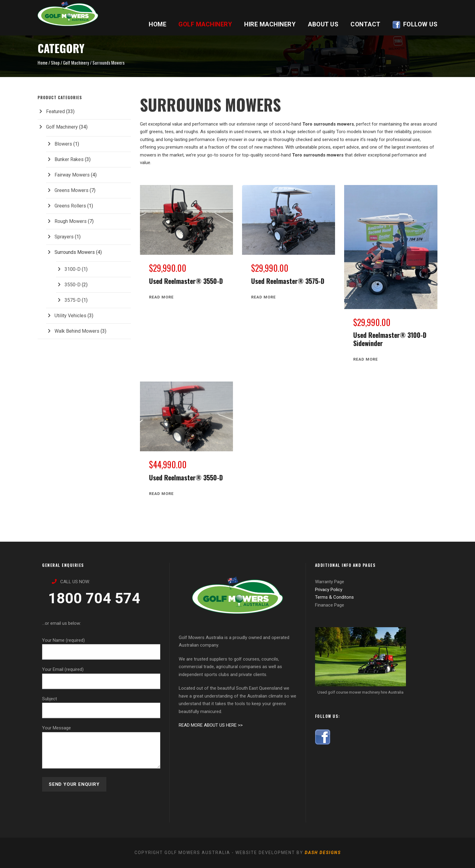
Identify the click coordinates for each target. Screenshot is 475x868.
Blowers (63, 144)
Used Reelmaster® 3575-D (288, 281)
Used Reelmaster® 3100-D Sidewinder (390, 339)
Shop (55, 62)
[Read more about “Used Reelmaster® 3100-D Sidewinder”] (365, 359)
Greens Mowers (71, 190)
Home (43, 62)
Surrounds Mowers (75, 252)
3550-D (73, 285)
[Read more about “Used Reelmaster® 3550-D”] (161, 297)
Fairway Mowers (72, 175)
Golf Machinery (76, 62)
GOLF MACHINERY (205, 24)
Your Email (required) (101, 678)
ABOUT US (323, 24)
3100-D (73, 269)
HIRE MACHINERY (270, 24)
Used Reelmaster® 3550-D (186, 281)
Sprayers (64, 237)
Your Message (101, 748)
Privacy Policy (329, 590)
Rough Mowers (71, 221)
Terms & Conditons (334, 597)
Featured (55, 111)
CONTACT (365, 24)
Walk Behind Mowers (77, 331)
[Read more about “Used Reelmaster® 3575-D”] (263, 297)
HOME (158, 24)
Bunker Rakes (69, 159)
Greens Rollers (70, 206)
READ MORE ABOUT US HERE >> (211, 725)
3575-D (73, 300)
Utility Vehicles (70, 316)
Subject (101, 707)
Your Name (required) (101, 649)
